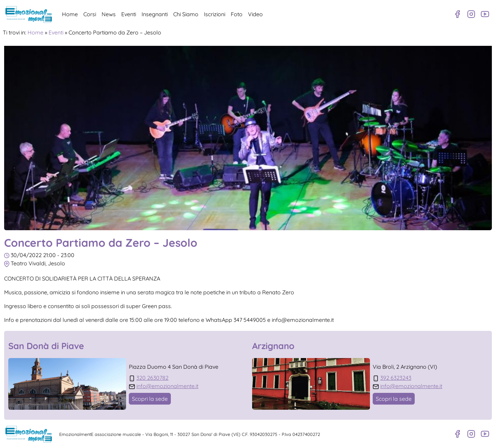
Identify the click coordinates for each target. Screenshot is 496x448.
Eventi (129, 14)
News (109, 14)
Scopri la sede (150, 399)
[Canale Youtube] (485, 14)
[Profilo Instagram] (471, 14)
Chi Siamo (186, 14)
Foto (237, 14)
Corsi (90, 14)
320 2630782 (152, 378)
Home (70, 14)
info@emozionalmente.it (167, 386)
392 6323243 (396, 378)
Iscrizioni (215, 14)
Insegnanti (155, 14)
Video (255, 14)
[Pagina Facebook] (457, 14)
